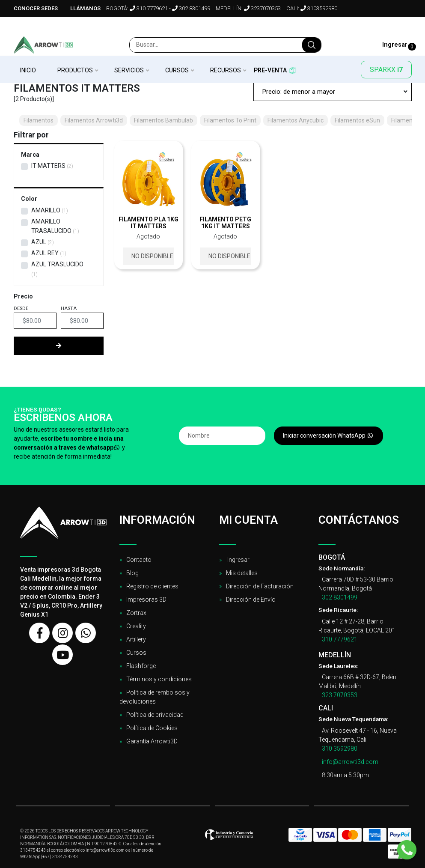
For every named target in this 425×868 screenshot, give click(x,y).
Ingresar (238, 560)
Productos (75, 70)
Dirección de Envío (251, 600)
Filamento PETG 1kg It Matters (225, 223)
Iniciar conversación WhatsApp (329, 435)
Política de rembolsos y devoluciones (155, 697)
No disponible (152, 256)
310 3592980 (340, 749)
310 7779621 (149, 8)
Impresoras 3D (146, 600)
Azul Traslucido (57, 264)
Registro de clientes (152, 586)
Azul (39, 242)
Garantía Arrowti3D (152, 741)
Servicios (129, 70)
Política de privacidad (155, 715)
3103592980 (319, 8)
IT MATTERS (48, 166)
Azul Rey (45, 253)
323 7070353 (340, 695)
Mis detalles (242, 573)
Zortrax (136, 613)
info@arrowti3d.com (350, 762)
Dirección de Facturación (260, 586)
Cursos (177, 70)
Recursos (226, 70)
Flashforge (141, 666)
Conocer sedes (36, 8)
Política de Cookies (152, 728)
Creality (136, 626)
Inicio (28, 70)
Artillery (136, 639)
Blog (132, 573)
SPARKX (386, 70)
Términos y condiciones (159, 679)
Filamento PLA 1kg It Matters (149, 223)
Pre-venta (270, 70)
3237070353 (262, 8)
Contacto (139, 560)
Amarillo (46, 210)
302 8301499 (191, 8)
